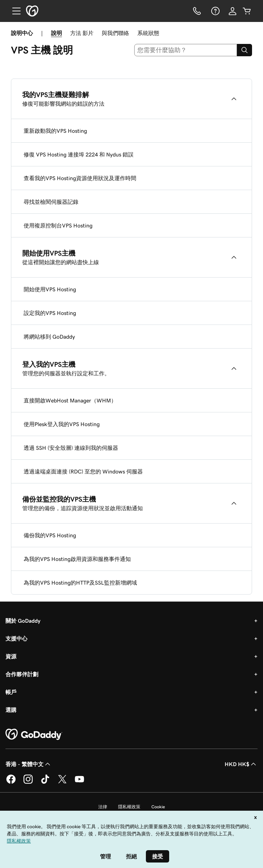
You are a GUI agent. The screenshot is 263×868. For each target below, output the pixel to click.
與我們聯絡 (115, 33)
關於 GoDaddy (23, 621)
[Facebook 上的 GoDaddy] (11, 783)
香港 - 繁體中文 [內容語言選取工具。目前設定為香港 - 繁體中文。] (29, 764)
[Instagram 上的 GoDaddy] (28, 783)
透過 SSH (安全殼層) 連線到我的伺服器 (71, 448)
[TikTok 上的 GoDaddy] (45, 783)
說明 (57, 33)
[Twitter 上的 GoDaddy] (62, 783)
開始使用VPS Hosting (50, 289)
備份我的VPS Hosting (50, 535)
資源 (11, 656)
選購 (11, 710)
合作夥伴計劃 (22, 674)
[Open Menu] (14, 11)
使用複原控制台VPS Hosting (58, 225)
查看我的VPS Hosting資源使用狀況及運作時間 (80, 178)
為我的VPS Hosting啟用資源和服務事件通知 (77, 559)
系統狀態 (148, 33)
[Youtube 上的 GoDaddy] (79, 783)
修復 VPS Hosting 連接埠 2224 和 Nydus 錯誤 (79, 154)
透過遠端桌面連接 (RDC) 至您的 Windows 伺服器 (83, 471)
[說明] (215, 11)
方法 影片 (82, 33)
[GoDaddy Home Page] (34, 735)
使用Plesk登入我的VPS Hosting (62, 424)
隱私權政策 (129, 807)
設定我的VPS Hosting (50, 313)
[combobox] (186, 50)
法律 (103, 807)
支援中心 (16, 638)
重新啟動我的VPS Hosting (55, 131)
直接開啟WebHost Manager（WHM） (70, 400)
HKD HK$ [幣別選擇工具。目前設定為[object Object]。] (241, 764)
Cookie (158, 807)
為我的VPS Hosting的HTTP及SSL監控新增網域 (80, 583)
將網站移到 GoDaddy (49, 337)
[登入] (233, 11)
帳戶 (11, 692)
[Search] (245, 50)
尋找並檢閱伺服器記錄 (51, 202)
